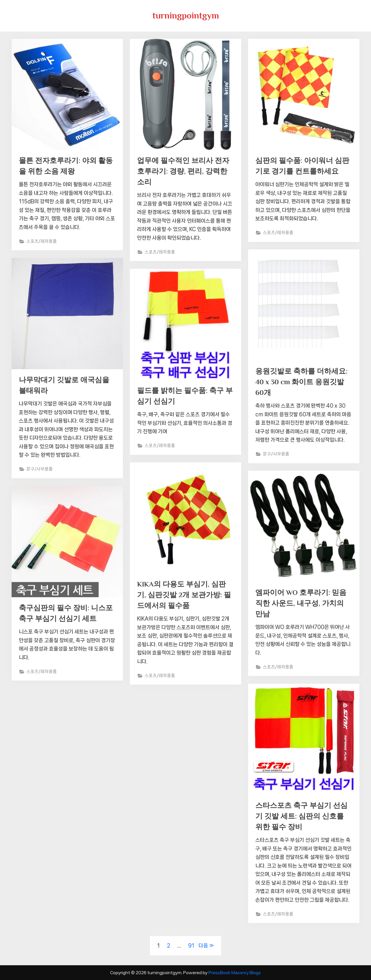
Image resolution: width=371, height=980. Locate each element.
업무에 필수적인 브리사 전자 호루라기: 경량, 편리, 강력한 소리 (183, 171)
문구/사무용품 (276, 455)
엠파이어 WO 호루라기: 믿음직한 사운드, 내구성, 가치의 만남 (301, 603)
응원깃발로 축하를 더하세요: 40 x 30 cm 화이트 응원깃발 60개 (301, 382)
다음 (203, 946)
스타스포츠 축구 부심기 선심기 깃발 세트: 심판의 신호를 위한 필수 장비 (301, 816)
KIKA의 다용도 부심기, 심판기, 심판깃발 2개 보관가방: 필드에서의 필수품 (184, 595)
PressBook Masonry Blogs (235, 973)
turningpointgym (186, 15)
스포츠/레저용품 (42, 242)
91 (191, 946)
